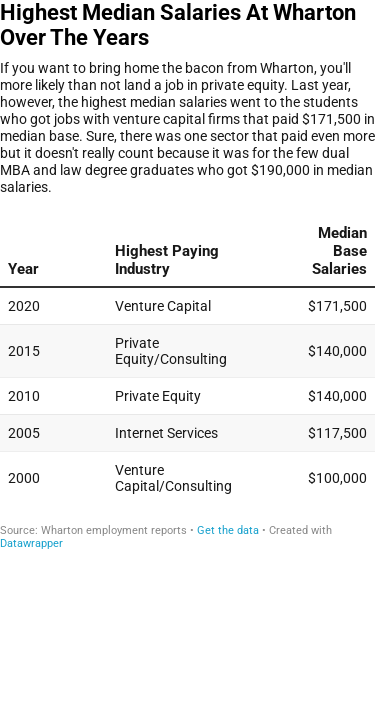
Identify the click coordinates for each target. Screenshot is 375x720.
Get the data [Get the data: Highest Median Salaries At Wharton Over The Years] (228, 530)
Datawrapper (31, 543)
